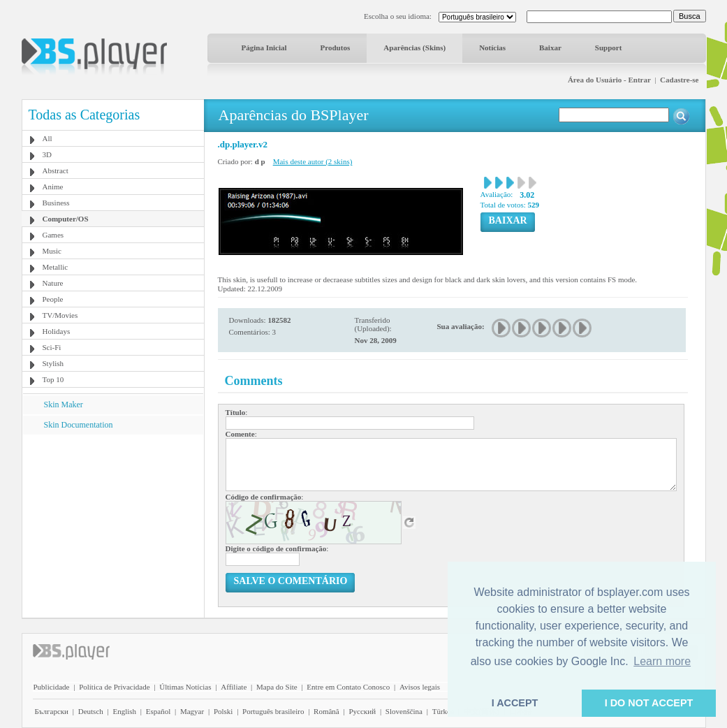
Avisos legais (420, 687)
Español (158, 711)
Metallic (56, 267)
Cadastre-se (679, 80)
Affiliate (234, 687)
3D (47, 154)
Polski (223, 711)
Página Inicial (264, 48)
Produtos (336, 48)
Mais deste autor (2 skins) (313, 161)
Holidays (57, 331)
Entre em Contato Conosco (348, 687)
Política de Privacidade (114, 687)
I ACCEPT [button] (515, 703)
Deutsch (91, 711)
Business (56, 203)
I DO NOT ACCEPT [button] (649, 703)
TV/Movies (60, 315)
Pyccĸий (362, 711)
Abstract (56, 170)
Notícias (492, 48)
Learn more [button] (662, 661)
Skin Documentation (79, 425)
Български (52, 711)
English (124, 711)
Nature (53, 283)
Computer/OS (66, 219)
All (47, 138)
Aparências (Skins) (414, 48)
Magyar (192, 711)
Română (326, 711)
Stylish (53, 363)
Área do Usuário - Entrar (609, 80)
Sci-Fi (52, 347)
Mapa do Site (277, 687)
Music (52, 251)
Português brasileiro (273, 711)
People (53, 299)
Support (609, 48)
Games (53, 235)
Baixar (550, 48)
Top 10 (53, 379)
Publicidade (52, 687)
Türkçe (443, 711)
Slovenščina (404, 711)
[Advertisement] (112, 522)
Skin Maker (64, 405)
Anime (53, 187)
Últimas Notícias (185, 687)
